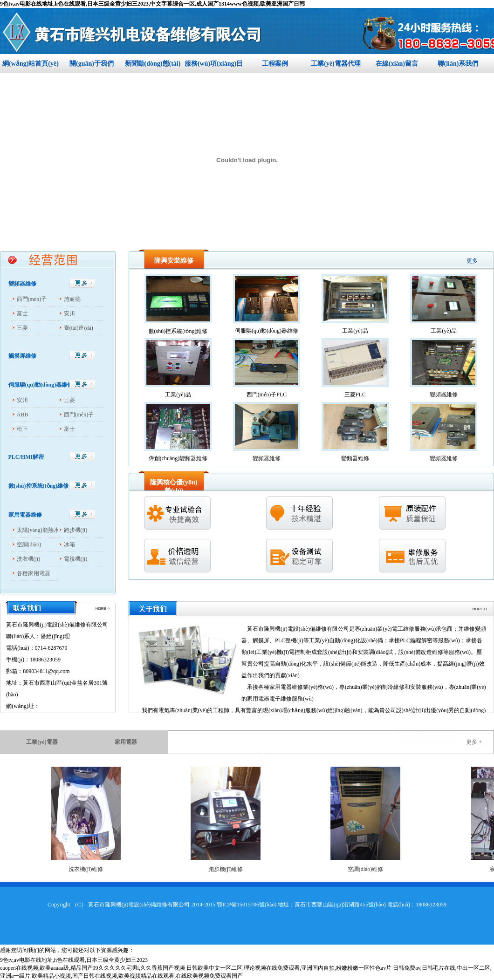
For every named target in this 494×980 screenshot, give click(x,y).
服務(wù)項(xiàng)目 (214, 64)
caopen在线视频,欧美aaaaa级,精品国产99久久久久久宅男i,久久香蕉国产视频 (93, 968)
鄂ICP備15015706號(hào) (247, 905)
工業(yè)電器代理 (336, 64)
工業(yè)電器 (42, 742)
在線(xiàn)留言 (397, 64)
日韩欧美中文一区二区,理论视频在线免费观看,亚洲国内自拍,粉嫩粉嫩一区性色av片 (289, 968)
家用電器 (126, 742)
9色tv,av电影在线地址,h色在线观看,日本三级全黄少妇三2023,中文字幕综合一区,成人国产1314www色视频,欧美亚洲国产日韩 (152, 4)
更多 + (474, 742)
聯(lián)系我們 (458, 64)
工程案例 (275, 64)
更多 (472, 261)
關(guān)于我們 (92, 64)
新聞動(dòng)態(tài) (153, 64)
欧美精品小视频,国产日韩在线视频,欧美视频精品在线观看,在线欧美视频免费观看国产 (137, 976)
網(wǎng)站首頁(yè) (31, 64)
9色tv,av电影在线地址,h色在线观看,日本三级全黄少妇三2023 (74, 960)
